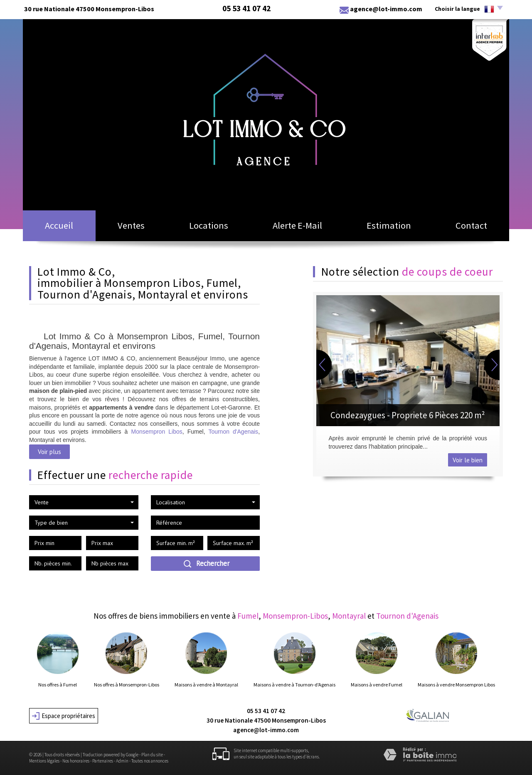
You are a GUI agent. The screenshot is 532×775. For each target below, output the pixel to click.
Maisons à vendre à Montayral (206, 685)
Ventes (131, 225)
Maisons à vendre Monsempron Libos (456, 685)
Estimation (389, 225)
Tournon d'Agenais (233, 432)
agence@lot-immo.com (386, 9)
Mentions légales (44, 761)
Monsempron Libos (156, 432)
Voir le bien (468, 460)
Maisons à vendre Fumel (377, 685)
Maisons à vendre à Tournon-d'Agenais (294, 685)
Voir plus (49, 452)
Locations (209, 225)
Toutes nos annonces (150, 761)
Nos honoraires (76, 761)
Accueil (59, 225)
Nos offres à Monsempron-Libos (127, 685)
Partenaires (103, 761)
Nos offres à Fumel (58, 685)
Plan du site (152, 755)
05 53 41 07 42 (266, 711)
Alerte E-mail (297, 225)
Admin (122, 761)
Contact (471, 225)
